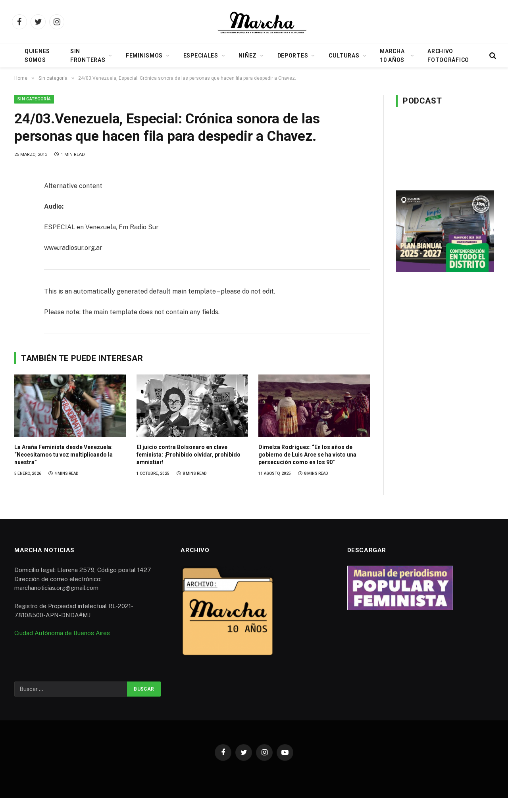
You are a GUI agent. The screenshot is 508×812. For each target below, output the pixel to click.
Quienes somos (37, 56)
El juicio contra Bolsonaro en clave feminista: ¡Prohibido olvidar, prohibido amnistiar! (189, 455)
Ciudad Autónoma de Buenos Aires (62, 633)
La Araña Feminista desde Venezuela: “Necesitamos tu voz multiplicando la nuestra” (63, 455)
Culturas (344, 56)
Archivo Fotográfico (448, 56)
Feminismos (144, 56)
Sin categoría (34, 99)
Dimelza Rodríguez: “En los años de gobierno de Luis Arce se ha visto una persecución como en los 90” (307, 455)
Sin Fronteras (88, 56)
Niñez (248, 56)
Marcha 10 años (392, 56)
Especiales (201, 56)
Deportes (293, 56)
